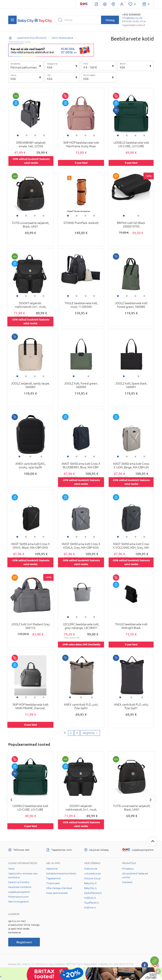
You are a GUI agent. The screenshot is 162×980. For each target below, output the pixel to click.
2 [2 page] (71, 733)
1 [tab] (18, 135)
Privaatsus (128, 869)
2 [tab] (27, 135)
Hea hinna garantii (19, 902)
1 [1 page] (65, 733)
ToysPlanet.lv (92, 903)
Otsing (110, 20)
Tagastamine (53, 878)
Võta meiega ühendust (59, 888)
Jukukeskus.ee (92, 874)
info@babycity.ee (132, 18)
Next (151, 800)
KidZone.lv (90, 908)
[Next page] (90, 733)
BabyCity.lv (90, 888)
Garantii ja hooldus (19, 882)
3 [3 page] (77, 733)
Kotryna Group (92, 878)
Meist (11, 869)
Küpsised (127, 882)
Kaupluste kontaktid (20, 887)
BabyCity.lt (90, 883)
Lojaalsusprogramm (19, 892)
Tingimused (53, 883)
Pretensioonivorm (18, 897)
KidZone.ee (91, 869)
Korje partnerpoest (57, 893)
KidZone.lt (90, 898)
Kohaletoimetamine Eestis (61, 874)
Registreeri (24, 942)
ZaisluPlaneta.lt (93, 893)
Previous (11, 800)
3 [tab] (35, 135)
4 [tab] (44, 135)
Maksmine (52, 869)
